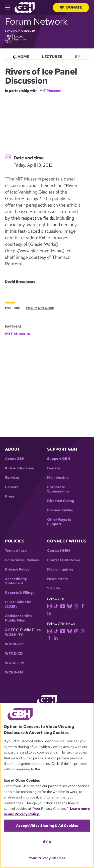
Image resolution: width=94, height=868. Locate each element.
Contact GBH (59, 551)
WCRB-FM (14, 672)
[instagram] (51, 606)
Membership (58, 478)
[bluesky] (71, 606)
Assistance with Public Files (18, 618)
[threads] (77, 606)
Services (12, 478)
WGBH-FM (14, 663)
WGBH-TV (14, 635)
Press (10, 496)
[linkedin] (50, 613)
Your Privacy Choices (47, 858)
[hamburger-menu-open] (10, 8)
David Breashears (20, 282)
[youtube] (64, 606)
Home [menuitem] (23, 57)
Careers (12, 487)
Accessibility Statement (16, 581)
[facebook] (84, 606)
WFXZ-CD (14, 654)
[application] (47, 122)
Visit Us (54, 588)
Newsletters (57, 579)
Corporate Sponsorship (58, 489)
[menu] (47, 56)
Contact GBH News (64, 560)
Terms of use (16, 551)
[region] (47, 785)
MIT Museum (50, 91)
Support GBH (59, 459)
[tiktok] (57, 606)
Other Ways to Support (59, 522)
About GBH (15, 459)
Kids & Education (20, 468)
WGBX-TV (14, 644)
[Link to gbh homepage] (25, 7)
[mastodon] (77, 631)
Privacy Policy (17, 569)
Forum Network (40, 308)
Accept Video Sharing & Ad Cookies (47, 826)
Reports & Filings (20, 593)
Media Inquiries (60, 569)
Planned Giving (60, 510)
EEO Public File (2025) (18, 604)
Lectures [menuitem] (52, 57)
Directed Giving (61, 501)
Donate (71, 7)
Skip (47, 842)
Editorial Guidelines (22, 560)
